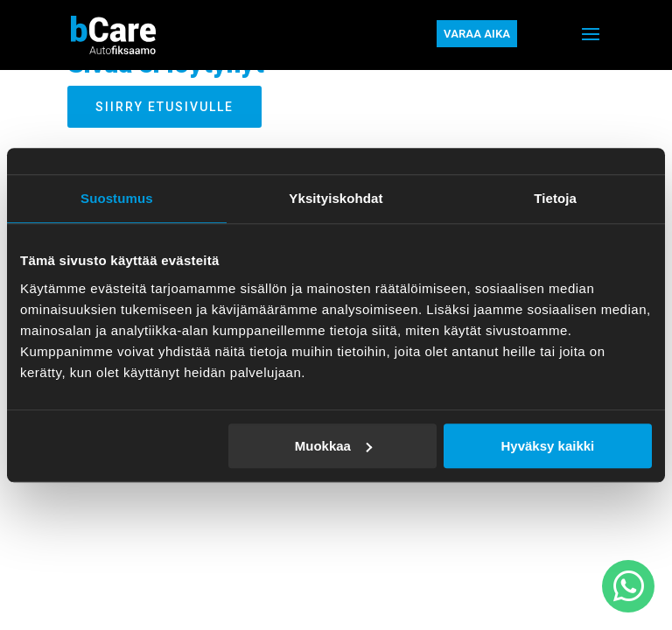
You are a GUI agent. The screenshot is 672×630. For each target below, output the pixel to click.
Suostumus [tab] (117, 198)
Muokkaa (333, 446)
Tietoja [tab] (555, 198)
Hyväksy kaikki (547, 446)
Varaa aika (477, 34)
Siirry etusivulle (164, 107)
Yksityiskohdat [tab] (336, 198)
